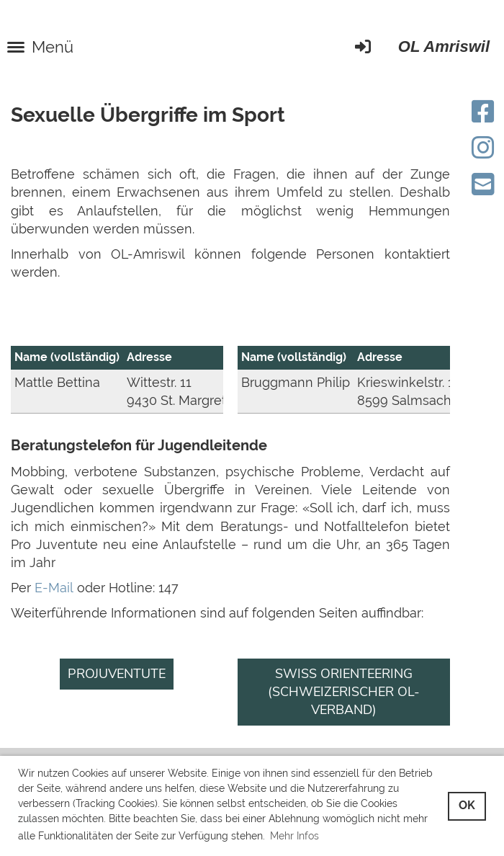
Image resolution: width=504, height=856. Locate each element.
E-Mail (52, 588)
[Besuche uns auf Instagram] (483, 148)
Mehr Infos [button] (294, 836)
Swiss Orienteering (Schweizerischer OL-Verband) (344, 692)
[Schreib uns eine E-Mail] (483, 184)
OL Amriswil (444, 46)
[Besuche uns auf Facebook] (483, 112)
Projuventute (117, 674)
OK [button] (467, 805)
